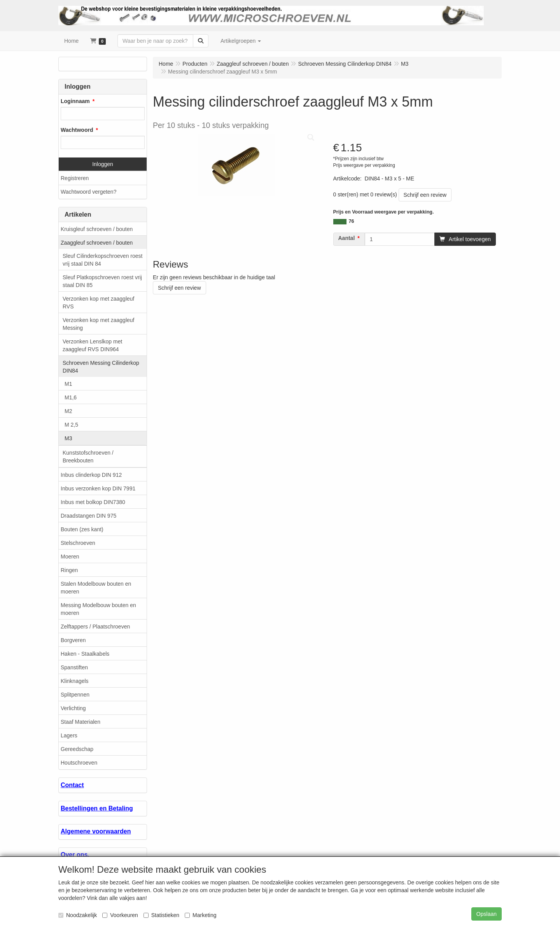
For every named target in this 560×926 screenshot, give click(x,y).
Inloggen (103, 164)
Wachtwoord (77, 130)
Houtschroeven (79, 763)
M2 (68, 411)
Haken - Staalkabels (85, 654)
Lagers (69, 735)
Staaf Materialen (80, 722)
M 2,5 (71, 425)
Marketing (200, 915)
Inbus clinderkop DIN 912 (91, 475)
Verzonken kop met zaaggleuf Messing (98, 324)
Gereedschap (77, 749)
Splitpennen (75, 695)
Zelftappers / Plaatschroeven (95, 627)
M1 (68, 384)
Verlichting (73, 708)
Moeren (70, 557)
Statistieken (161, 915)
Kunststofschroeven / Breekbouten (88, 457)
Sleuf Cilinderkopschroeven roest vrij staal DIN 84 (102, 260)
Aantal (347, 238)
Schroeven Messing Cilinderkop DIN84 (101, 367)
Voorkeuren (120, 915)
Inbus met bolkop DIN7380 (93, 502)
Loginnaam (75, 101)
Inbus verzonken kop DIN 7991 (98, 488)
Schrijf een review (425, 195)
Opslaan (486, 914)
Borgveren (73, 640)
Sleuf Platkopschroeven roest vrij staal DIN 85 (102, 281)
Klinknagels (75, 681)
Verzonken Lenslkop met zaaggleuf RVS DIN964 (92, 345)
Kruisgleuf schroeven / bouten (97, 229)
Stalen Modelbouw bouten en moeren (96, 588)
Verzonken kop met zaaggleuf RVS (98, 303)
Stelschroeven (78, 543)
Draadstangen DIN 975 (88, 516)
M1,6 (71, 397)
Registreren (75, 178)
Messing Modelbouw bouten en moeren (98, 609)
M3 (68, 438)
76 (352, 221)
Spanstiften (74, 667)
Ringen (69, 570)
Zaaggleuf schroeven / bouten (97, 243)
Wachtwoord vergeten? (88, 192)
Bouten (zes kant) (82, 529)
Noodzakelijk (78, 915)
